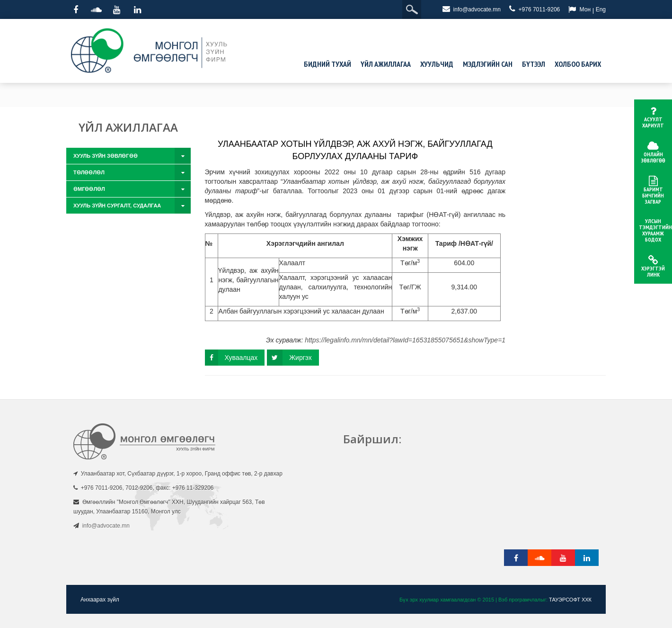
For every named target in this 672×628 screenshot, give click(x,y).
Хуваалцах (231, 358)
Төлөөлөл (89, 172)
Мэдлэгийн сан (488, 64)
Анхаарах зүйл (100, 600)
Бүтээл (534, 64)
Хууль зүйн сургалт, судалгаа (117, 206)
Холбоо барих (578, 64)
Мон (585, 9)
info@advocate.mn (472, 9)
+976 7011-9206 (535, 9)
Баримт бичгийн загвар (653, 190)
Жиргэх (289, 358)
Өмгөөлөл (89, 189)
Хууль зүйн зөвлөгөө (106, 156)
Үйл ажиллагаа (386, 64)
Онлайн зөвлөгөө (653, 152)
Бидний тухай (327, 64)
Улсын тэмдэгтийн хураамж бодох (655, 230)
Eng (601, 9)
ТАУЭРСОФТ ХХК (570, 600)
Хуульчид (437, 64)
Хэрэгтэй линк (653, 266)
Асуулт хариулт (653, 117)
